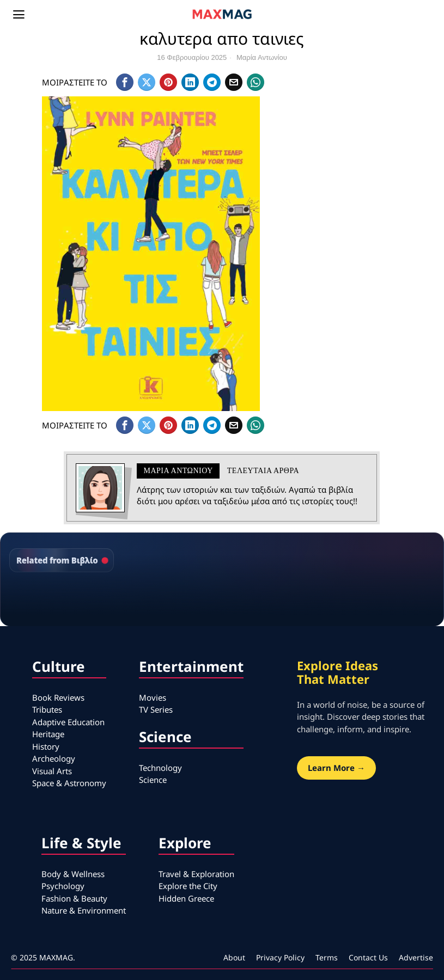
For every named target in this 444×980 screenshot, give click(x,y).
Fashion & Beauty (74, 898)
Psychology (63, 886)
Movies (153, 697)
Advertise (416, 957)
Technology (160, 768)
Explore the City (188, 886)
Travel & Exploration (196, 874)
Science (153, 780)
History (46, 746)
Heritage (48, 734)
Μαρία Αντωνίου (262, 57)
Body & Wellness (73, 874)
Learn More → (336, 768)
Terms (327, 957)
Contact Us (368, 957)
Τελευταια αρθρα (263, 471)
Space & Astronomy (69, 783)
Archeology (54, 758)
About (234, 957)
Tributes (47, 709)
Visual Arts (52, 771)
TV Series (156, 709)
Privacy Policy (280, 957)
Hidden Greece (186, 898)
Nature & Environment (84, 910)
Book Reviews (58, 697)
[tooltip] (125, 82)
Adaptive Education (68, 722)
